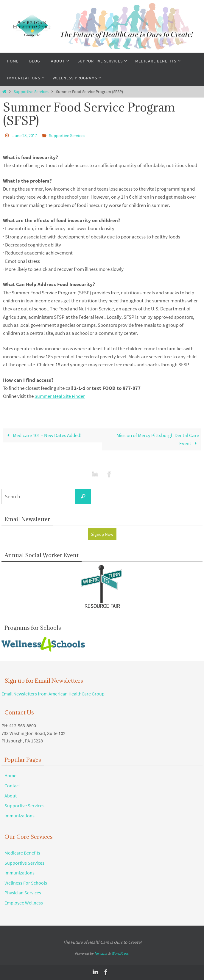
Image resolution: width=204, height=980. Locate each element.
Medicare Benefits (22, 853)
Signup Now (102, 534)
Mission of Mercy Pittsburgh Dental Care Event (158, 439)
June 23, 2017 (26, 135)
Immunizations (20, 816)
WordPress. (120, 954)
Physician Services (23, 893)
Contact (12, 786)
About (11, 796)
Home (10, 776)
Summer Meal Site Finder (60, 396)
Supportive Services (31, 92)
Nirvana (101, 954)
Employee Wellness (24, 903)
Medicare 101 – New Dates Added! (43, 435)
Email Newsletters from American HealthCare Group (53, 694)
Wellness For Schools (26, 883)
